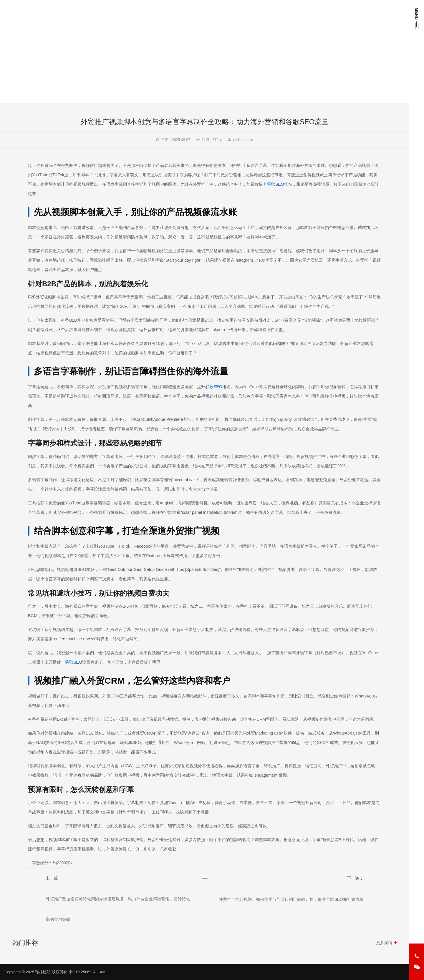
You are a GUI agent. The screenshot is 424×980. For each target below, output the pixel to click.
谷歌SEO (276, 184)
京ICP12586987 (82, 972)
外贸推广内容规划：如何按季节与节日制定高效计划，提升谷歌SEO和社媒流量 (291, 899)
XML (104, 972)
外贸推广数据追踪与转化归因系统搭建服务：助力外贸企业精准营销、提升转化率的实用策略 (118, 909)
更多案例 (384, 943)
